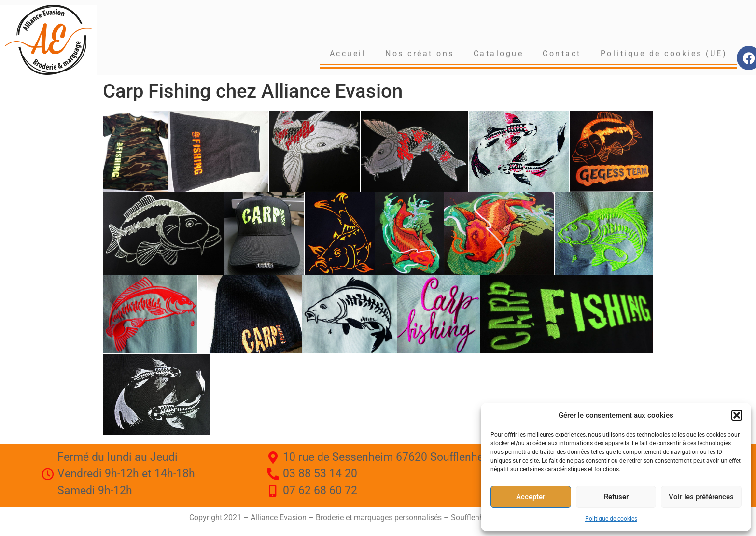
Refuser (616, 497)
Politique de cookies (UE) (664, 52)
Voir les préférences (701, 497)
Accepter (531, 497)
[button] (737, 415)
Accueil (348, 52)
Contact (562, 52)
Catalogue (499, 52)
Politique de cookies (611, 519)
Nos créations (420, 52)
